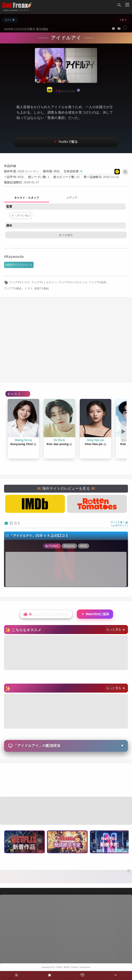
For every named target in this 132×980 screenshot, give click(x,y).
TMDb (59, 967)
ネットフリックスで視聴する (66, 142)
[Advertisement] (66, 781)
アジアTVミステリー (44, 282)
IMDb (67, 967)
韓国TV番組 (42, 289)
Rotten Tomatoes (81, 967)
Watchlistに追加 (95, 614)
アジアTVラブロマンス (73, 282)
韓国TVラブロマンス (19, 265)
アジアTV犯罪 (98, 282)
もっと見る (116, 629)
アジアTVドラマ (19, 282)
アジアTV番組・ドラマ (18, 289)
